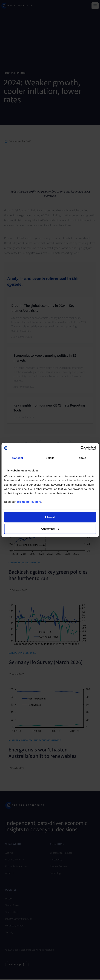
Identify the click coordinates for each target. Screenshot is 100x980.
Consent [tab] (18, 458)
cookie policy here (29, 502)
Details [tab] (50, 458)
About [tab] (82, 458)
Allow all (50, 517)
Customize (50, 529)
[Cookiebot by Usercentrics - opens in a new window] (80, 448)
